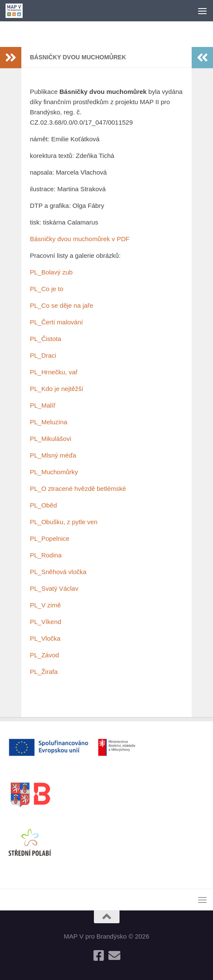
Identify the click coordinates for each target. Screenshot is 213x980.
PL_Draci (43, 355)
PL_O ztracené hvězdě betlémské (78, 489)
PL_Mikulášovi (51, 439)
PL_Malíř (43, 405)
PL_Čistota (45, 339)
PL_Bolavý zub (51, 272)
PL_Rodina (46, 555)
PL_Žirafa (44, 672)
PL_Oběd (43, 505)
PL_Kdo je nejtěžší (57, 389)
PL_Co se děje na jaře (61, 305)
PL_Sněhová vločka (58, 572)
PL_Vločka (45, 638)
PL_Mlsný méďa (53, 455)
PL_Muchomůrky (54, 472)
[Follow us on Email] (114, 956)
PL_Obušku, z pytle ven (64, 522)
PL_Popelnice (50, 538)
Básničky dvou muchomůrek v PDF (80, 239)
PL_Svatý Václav (54, 588)
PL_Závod (44, 655)
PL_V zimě (45, 605)
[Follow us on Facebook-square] (99, 956)
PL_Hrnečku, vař (54, 372)
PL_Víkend (45, 622)
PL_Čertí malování (56, 322)
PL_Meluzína (49, 422)
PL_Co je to (47, 289)
